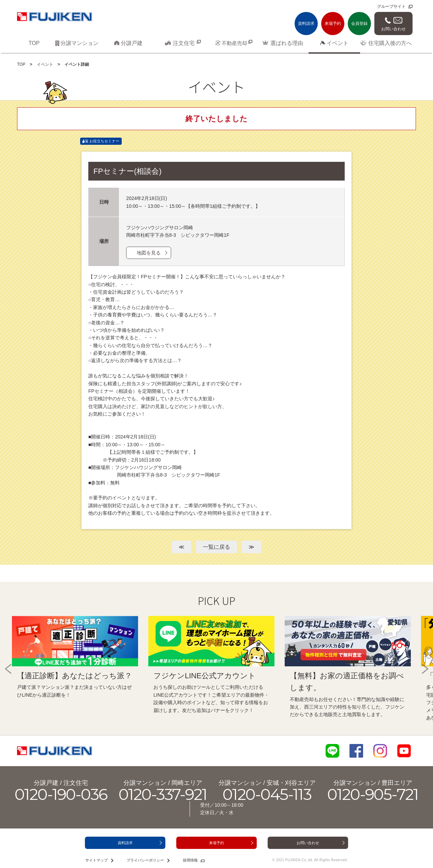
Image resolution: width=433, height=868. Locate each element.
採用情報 (190, 860)
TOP (21, 64)
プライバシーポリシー (145, 860)
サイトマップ (96, 860)
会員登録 (359, 24)
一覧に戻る (216, 547)
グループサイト (391, 6)
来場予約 (333, 24)
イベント (45, 64)
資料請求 (306, 24)
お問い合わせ (393, 29)
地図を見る (149, 253)
